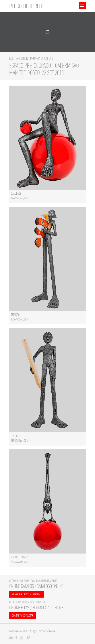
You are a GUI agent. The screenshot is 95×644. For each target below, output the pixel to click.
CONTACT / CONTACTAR (23, 616)
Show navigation (82, 6)
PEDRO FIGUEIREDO (27, 6)
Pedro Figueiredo (16, 631)
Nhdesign (52, 631)
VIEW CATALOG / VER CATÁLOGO (27, 594)
